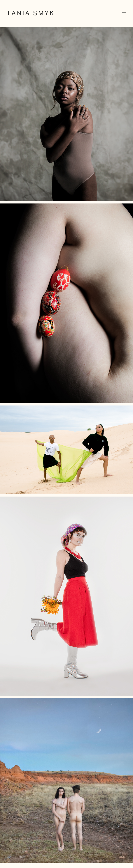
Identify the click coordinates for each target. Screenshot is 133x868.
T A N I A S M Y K (30, 13)
